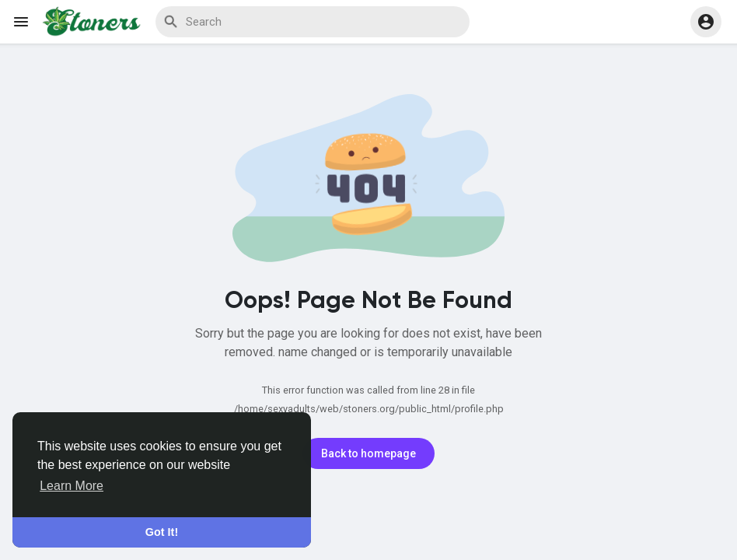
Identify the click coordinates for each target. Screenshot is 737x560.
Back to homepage (368, 453)
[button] (706, 22)
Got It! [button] (162, 532)
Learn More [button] (72, 486)
